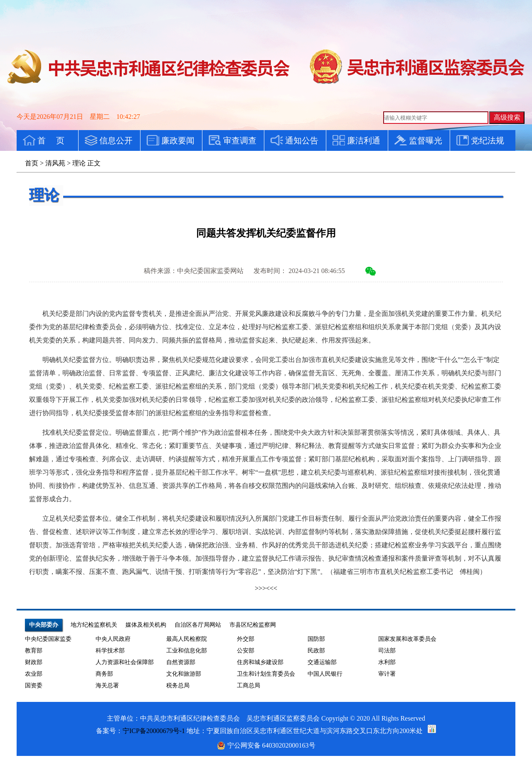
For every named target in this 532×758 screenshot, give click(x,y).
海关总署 (107, 685)
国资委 (34, 685)
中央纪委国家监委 (48, 639)
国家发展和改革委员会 (407, 639)
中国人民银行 (325, 674)
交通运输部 (322, 662)
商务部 (104, 674)
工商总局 (249, 685)
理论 (79, 163)
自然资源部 (181, 662)
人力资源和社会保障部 (125, 662)
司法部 (387, 651)
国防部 (316, 639)
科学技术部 (110, 651)
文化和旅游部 (184, 674)
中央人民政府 (113, 639)
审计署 (387, 674)
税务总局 (178, 685)
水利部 (387, 662)
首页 (32, 163)
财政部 (34, 662)
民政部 (316, 651)
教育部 (34, 651)
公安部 (246, 651)
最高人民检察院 (187, 639)
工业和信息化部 (187, 651)
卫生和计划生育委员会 (266, 674)
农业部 (34, 674)
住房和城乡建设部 (260, 662)
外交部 (246, 639)
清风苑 (55, 163)
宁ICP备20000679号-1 (154, 731)
